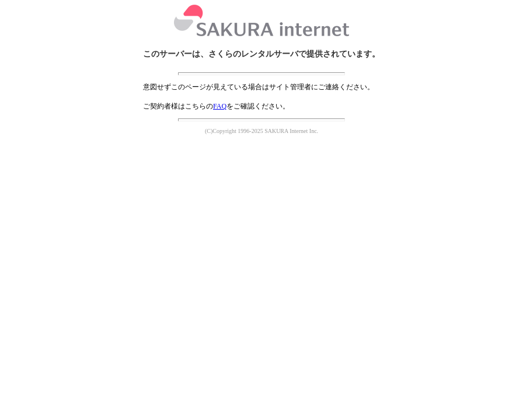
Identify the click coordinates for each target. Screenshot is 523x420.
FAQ (220, 106)
